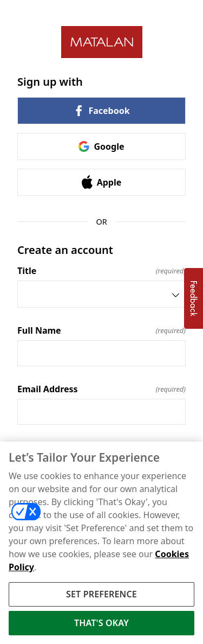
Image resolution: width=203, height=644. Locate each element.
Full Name (101, 330)
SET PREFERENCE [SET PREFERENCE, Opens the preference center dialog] (101, 596)
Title (101, 271)
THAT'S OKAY (101, 624)
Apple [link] (102, 182)
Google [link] (101, 146)
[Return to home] (101, 42)
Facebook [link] (101, 111)
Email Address (101, 389)
